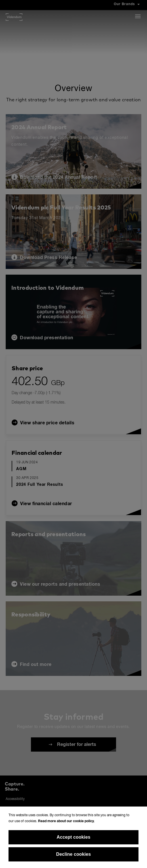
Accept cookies (74, 837)
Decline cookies (73, 854)
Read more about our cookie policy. (66, 821)
